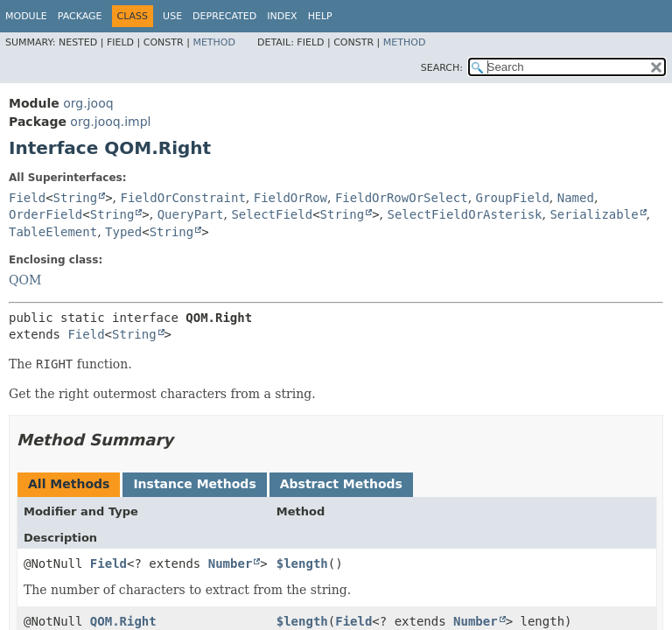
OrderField (45, 214)
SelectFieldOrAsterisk (465, 214)
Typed (123, 232)
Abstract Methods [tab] (341, 484)
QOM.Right (123, 621)
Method (214, 42)
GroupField (513, 198)
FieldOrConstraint (183, 198)
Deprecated (224, 16)
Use (172, 16)
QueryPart (191, 214)
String (76, 198)
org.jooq (88, 103)
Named (576, 198)
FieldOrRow (290, 198)
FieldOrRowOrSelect (402, 198)
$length (302, 563)
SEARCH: (442, 68)
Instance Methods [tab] (194, 484)
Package (80, 16)
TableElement (53, 232)
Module (26, 16)
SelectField (272, 214)
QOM (25, 280)
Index (282, 16)
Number (231, 563)
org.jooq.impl (110, 122)
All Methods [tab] (69, 484)
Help (320, 16)
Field (27, 198)
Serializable (594, 214)
